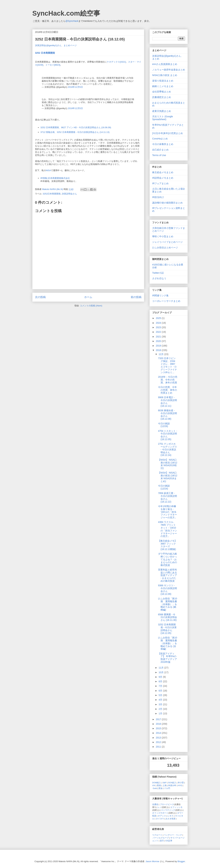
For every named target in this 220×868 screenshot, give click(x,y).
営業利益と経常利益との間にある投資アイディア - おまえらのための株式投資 (168, 575)
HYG (180, 785)
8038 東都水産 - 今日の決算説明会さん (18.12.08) (168, 415)
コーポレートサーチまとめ (166, 301)
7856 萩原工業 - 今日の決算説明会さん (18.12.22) (168, 497)
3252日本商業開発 (52, 194)
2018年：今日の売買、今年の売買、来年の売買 (168, 380)
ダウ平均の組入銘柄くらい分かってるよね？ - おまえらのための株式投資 (168, 559)
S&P (164, 783)
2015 (159, 728)
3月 (161, 704)
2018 (159, 350)
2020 (159, 341)
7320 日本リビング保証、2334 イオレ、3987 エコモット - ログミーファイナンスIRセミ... (168, 365)
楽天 (162, 841)
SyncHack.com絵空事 (66, 13)
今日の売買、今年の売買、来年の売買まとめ (168, 390)
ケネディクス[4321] (116, 62)
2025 (159, 318)
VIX (154, 785)
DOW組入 (157, 783)
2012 (159, 742)
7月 (161, 686)
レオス (170, 816)
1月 (161, 713)
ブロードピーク (167, 804)
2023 (159, 327)
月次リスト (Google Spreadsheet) (163, 118)
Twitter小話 (158, 273)
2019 (159, 346)
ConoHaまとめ (160, 139)
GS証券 (169, 841)
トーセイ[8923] (53, 65)
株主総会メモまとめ (163, 172)
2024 (159, 323)
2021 (159, 337)
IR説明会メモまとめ (163, 178)
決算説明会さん (69, 194)
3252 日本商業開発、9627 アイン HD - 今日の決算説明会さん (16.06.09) (76, 127)
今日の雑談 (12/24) (164, 487)
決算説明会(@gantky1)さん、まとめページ (56, 45)
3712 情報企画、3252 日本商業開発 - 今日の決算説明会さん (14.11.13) (75, 132)
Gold (155, 788)
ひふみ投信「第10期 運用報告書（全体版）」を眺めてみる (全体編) (168, 643)
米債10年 (172, 785)
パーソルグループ (161, 838)
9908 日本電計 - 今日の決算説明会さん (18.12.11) (168, 402)
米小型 (181, 783)
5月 (161, 695)
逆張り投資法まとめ (163, 81)
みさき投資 (170, 819)
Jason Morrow (153, 861)
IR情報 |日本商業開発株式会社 (55, 178)
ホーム (88, 297)
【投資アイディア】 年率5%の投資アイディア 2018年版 (168, 658)
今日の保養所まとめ (163, 144)
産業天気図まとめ (162, 111)
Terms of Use (159, 155)
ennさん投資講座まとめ (165, 64)
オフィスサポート (160, 813)
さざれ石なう (159, 278)
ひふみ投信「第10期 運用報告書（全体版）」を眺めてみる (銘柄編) (168, 604)
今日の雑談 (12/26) (164, 425)
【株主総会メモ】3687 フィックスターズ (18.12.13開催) (167, 545)
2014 (159, 733)
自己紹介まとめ (160, 150)
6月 (161, 691)
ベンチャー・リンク (173, 835)
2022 (159, 332)
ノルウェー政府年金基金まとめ (169, 70)
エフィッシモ (176, 807)
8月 (161, 681)
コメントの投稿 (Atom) (91, 306)
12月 (161, 354)
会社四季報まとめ (162, 92)
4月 (161, 700)
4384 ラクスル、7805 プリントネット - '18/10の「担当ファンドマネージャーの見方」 (168, 529)
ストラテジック (168, 810)
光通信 (155, 804)
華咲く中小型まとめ (163, 236)
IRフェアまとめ (160, 183)
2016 (159, 724)
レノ (160, 807)
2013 (159, 738)
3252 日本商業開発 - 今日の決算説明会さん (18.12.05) (167, 629)
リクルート (157, 835)
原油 (160, 788)
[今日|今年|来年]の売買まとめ (168, 133)
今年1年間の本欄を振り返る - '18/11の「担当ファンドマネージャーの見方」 (168, 512)
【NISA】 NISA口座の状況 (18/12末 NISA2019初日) (168, 464)
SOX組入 (172, 783)
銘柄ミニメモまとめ (163, 86)
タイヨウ (160, 819)
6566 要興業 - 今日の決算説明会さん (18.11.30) (168, 617)
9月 (161, 677)
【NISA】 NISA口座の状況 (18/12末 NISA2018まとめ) (168, 477)
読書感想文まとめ (162, 97)
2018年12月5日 (75, 87)
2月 (161, 709)
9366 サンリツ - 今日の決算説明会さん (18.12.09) (168, 590)
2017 (159, 719)
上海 (165, 785)
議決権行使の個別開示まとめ (167, 203)
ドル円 (167, 788)
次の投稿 (40, 297)
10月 (161, 672)
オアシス (162, 816)
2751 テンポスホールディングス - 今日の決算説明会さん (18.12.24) (168, 449)
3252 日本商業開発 (45, 53)
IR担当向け (158, 197)
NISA (48, 170)
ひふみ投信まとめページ (165, 247)
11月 (161, 668)
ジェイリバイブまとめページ (167, 242)
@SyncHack (72, 21)
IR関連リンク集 (160, 295)
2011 (159, 747)
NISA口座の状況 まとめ (165, 75)
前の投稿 (136, 297)
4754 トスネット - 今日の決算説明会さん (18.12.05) (168, 435)
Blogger (181, 861)
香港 (159, 785)
